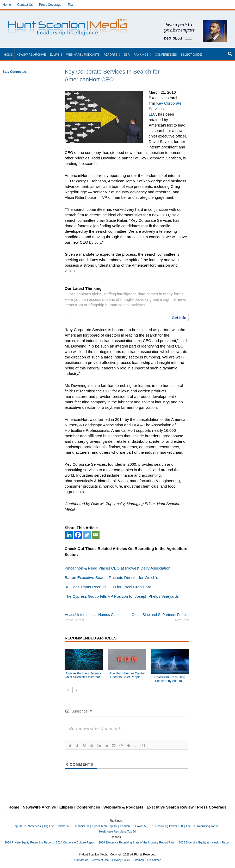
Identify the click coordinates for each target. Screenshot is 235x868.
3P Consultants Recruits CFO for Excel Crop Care (108, 587)
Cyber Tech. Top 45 (104, 826)
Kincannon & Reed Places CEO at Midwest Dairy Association (118, 568)
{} (135, 745)
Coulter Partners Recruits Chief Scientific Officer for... (84, 675)
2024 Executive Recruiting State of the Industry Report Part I (137, 842)
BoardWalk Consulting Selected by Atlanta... (170, 679)
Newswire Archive (31, 55)
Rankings (141, 55)
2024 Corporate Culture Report (75, 842)
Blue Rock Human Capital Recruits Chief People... (127, 675)
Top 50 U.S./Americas (27, 826)
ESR (127, 55)
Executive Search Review (170, 807)
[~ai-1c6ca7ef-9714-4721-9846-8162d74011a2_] (193, 23)
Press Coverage (50, 5)
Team (72, 5)
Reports (111, 55)
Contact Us (25, 5)
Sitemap (139, 860)
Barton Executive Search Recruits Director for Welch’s (111, 577)
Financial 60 (81, 826)
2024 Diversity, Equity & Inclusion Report (205, 842)
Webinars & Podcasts (123, 807)
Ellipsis (56, 55)
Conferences (166, 55)
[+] (143, 745)
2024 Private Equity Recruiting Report (28, 842)
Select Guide (191, 55)
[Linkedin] (69, 535)
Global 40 (64, 826)
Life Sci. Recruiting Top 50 (203, 826)
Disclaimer (154, 860)
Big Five (49, 826)
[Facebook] (78, 535)
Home (7, 5)
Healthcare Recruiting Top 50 (118, 831)
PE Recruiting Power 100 (167, 826)
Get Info (179, 318)
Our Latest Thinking (83, 288)
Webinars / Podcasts (83, 55)
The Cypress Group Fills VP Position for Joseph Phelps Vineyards (122, 596)
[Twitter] (87, 535)
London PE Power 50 (134, 826)
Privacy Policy (121, 860)
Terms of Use (100, 860)
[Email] (96, 535)
